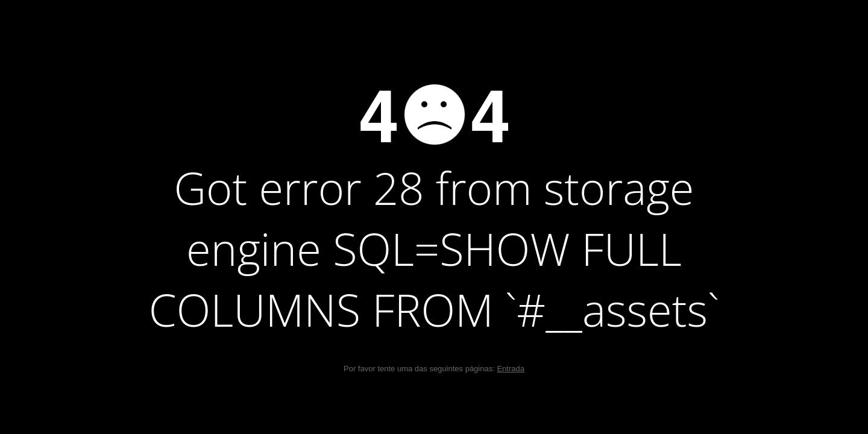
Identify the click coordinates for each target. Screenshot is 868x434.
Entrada (511, 369)
